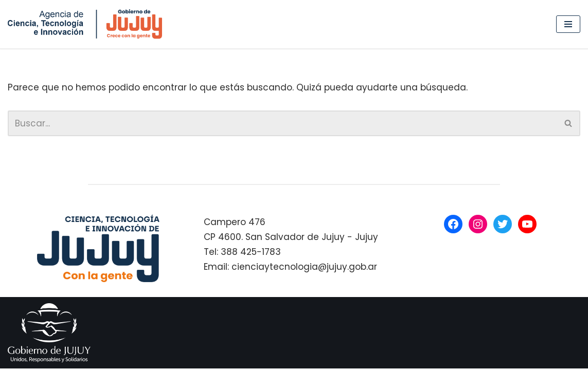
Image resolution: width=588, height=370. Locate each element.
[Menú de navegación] (568, 24)
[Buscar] (282, 123)
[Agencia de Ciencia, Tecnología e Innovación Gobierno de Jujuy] (87, 24)
